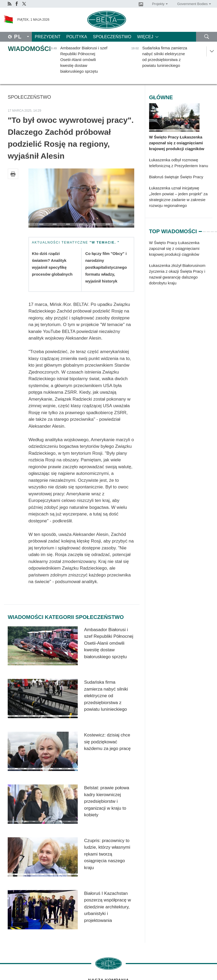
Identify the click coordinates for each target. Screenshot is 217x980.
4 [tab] (212, 229)
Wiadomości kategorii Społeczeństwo (66, 617)
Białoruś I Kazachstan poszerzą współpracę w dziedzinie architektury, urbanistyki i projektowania (108, 907)
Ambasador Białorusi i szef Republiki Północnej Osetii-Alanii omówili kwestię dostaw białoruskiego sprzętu (109, 643)
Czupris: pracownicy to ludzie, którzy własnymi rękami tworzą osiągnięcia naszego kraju (107, 854)
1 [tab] (200, 229)
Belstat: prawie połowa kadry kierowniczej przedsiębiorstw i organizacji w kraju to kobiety (107, 801)
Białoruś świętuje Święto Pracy (176, 177)
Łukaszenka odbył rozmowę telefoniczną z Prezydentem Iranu (179, 163)
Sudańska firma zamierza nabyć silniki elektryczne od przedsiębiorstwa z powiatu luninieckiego (106, 696)
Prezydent (48, 37)
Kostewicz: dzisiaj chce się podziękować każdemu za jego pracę (107, 742)
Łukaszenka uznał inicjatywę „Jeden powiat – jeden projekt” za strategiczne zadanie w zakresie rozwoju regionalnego (178, 197)
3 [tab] (208, 229)
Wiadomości (29, 49)
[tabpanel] (181, 266)
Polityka (77, 37)
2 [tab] (204, 229)
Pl (18, 37)
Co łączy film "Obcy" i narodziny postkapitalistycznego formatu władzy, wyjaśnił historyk (106, 267)
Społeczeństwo (112, 37)
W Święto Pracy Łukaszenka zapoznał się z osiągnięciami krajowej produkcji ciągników (177, 143)
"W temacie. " (105, 242)
